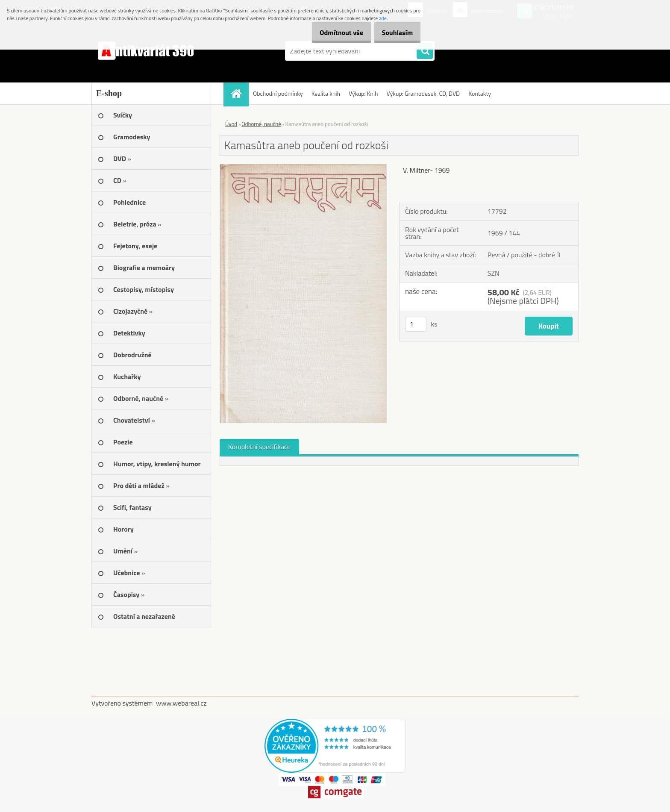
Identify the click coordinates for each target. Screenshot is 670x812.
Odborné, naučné (261, 124)
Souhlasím (394, 32)
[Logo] (150, 51)
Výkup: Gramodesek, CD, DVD (423, 93)
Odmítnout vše (332, 32)
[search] (425, 51)
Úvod (231, 124)
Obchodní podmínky (278, 93)
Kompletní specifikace (259, 447)
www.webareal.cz (181, 703)
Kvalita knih (326, 93)
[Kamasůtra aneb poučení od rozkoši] (303, 168)
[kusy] (416, 324)
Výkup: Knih (363, 93)
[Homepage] (239, 93)
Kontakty (480, 93)
